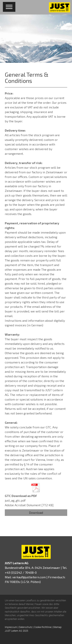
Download (36, 513)
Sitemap (57, 627)
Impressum (11, 627)
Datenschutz (26, 627)
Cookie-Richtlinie (43, 627)
